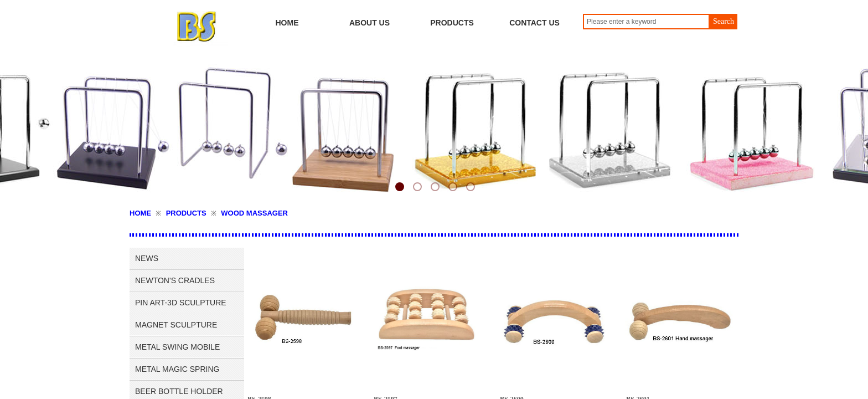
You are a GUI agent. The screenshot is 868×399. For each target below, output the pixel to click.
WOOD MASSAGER (254, 213)
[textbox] (646, 22)
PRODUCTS (186, 213)
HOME (140, 213)
